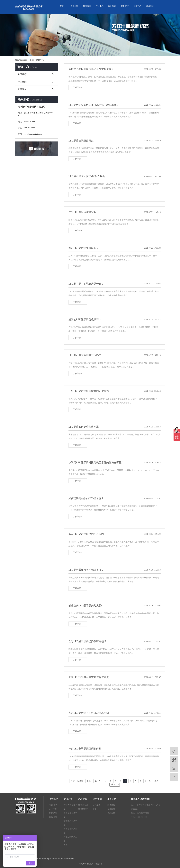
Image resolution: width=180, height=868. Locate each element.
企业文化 (53, 809)
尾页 (157, 781)
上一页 (98, 781)
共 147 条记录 (77, 781)
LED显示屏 (83, 805)
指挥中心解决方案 (70, 823)
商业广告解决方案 (70, 807)
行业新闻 (22, 82)
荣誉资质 (53, 813)
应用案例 (112, 6)
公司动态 (22, 74)
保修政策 (111, 809)
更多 (66, 845)
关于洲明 (74, 6)
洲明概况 (53, 805)
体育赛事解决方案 (70, 831)
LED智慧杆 (83, 809)
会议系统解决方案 (70, 815)
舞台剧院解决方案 (70, 839)
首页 (62, 6)
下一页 (148, 781)
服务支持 (125, 6)
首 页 (32, 60)
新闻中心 (137, 6)
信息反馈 (111, 813)
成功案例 (97, 805)
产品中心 (100, 6)
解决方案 (87, 6)
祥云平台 (99, 864)
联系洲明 (150, 6)
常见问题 (22, 89)
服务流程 (111, 805)
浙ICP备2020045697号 (65, 859)
